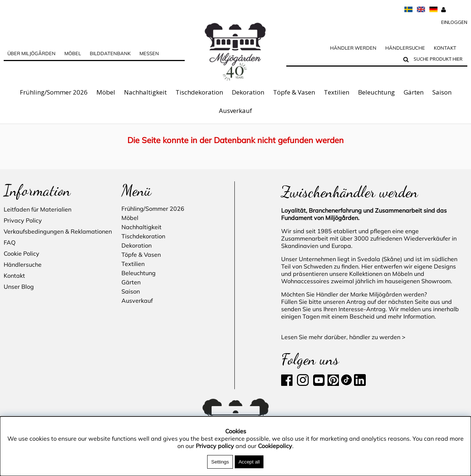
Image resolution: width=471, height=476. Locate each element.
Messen (149, 53)
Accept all (249, 462)
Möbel (106, 92)
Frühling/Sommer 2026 (54, 92)
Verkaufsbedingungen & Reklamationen (58, 231)
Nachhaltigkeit (145, 92)
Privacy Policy (23, 220)
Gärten (414, 92)
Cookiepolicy (275, 446)
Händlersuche (405, 48)
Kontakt (445, 48)
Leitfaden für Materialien (38, 209)
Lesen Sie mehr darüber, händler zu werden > (343, 337)
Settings (220, 462)
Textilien (337, 92)
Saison (442, 92)
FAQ (10, 242)
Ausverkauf (235, 111)
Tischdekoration (199, 92)
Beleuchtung (376, 92)
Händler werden (353, 48)
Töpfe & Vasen (294, 92)
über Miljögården (31, 53)
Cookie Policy (22, 253)
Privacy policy (215, 446)
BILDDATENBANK (110, 53)
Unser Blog (19, 287)
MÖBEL (73, 53)
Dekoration (248, 92)
